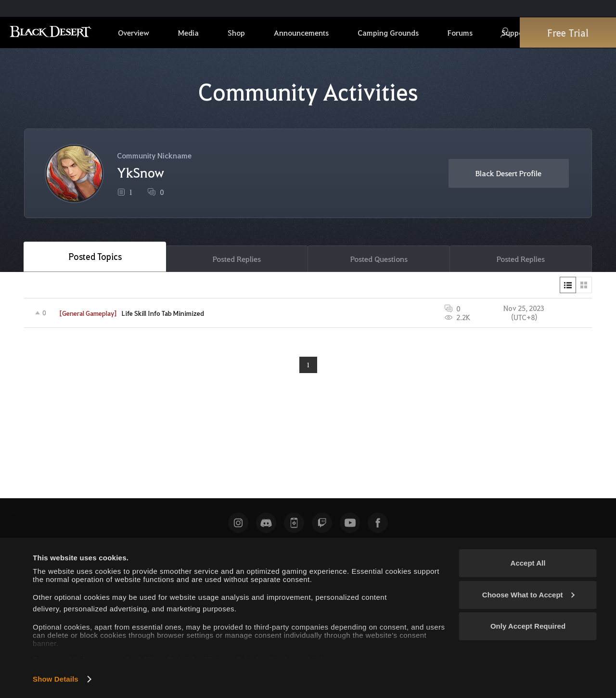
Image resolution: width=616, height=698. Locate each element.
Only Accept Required (528, 626)
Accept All (528, 563)
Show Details (56, 679)
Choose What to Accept (528, 595)
